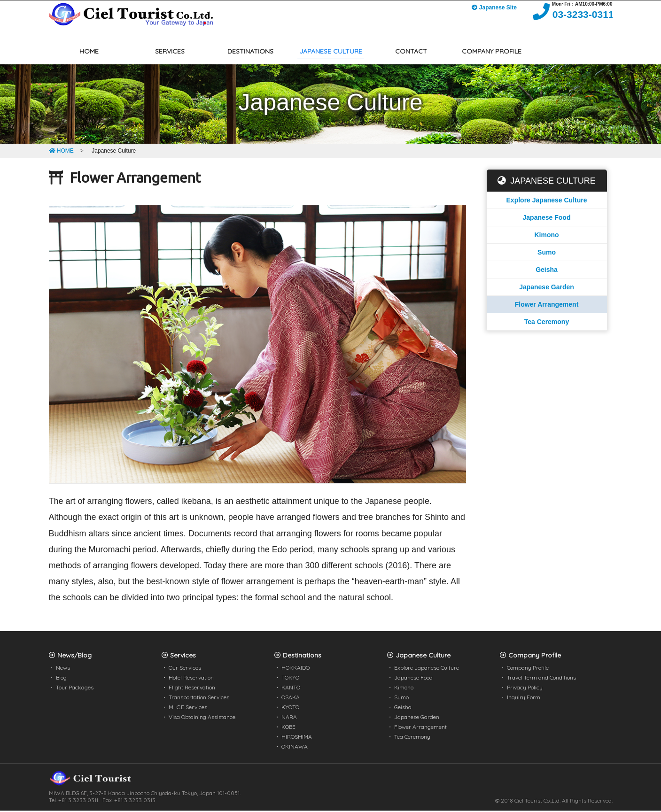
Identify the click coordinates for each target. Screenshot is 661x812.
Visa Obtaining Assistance (202, 718)
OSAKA (291, 699)
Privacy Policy (525, 689)
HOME (61, 152)
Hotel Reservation (191, 679)
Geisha (547, 271)
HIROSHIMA (297, 738)
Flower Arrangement (547, 306)
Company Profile (528, 669)
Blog (61, 679)
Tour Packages (75, 689)
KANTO (291, 689)
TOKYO (290, 679)
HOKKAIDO (296, 669)
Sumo (547, 254)
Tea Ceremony (547, 323)
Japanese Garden (547, 288)
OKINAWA (295, 748)
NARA (289, 718)
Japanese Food (547, 219)
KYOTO (290, 708)
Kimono (546, 236)
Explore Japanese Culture (547, 201)
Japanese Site (491, 9)
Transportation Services (199, 699)
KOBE (288, 728)
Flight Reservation (192, 689)
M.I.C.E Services (188, 708)
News (63, 669)
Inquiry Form (524, 699)
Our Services (185, 669)
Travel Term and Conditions (541, 679)
